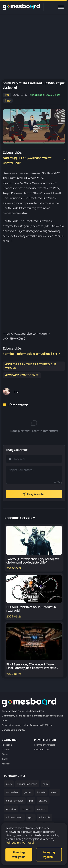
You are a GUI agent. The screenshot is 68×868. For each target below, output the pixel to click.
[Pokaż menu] (61, 7)
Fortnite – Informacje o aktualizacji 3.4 (31, 354)
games (28, 792)
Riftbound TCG (42, 749)
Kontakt (6, 764)
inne (8, 101)
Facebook (7, 745)
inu (7, 95)
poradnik (11, 809)
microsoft (45, 817)
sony (46, 784)
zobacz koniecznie (27, 784)
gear (31, 817)
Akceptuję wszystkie (19, 855)
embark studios (15, 801)
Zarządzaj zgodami (49, 855)
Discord (6, 749)
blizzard (43, 801)
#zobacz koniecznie (22, 375)
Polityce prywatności (20, 843)
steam (55, 792)
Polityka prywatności (44, 745)
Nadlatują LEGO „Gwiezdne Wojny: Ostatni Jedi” (34, 160)
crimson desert (14, 817)
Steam (5, 754)
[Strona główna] (21, 9)
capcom (42, 809)
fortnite (41, 792)
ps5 (31, 801)
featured (27, 809)
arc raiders (12, 792)
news (9, 784)
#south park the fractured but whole (31, 366)
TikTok (5, 759)
